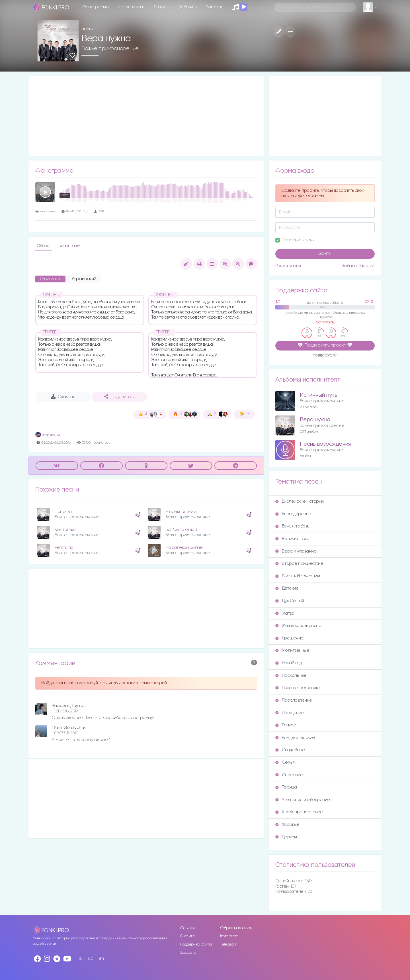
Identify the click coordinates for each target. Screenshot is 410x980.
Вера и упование (296, 551)
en (101, 958)
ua (91, 958)
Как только (65, 530)
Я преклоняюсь (181, 512)
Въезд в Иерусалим (298, 576)
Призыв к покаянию (298, 688)
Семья (285, 762)
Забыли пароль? (358, 266)
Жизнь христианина (298, 626)
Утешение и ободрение (303, 800)
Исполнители (131, 7)
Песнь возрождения (325, 444)
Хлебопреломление (299, 812)
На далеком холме (184, 548)
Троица (286, 787)
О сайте (187, 936)
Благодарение (293, 514)
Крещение (289, 638)
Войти (325, 254)
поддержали (325, 356)
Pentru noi (64, 548)
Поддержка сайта (196, 944)
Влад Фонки (48, 435)
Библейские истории (300, 501)
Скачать (63, 397)
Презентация (68, 246)
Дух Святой (290, 601)
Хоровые (287, 825)
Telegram (229, 944)
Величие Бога (292, 539)
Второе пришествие (299, 564)
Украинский (84, 279)
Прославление (294, 700)
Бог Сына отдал (181, 530)
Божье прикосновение (110, 48)
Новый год (289, 663)
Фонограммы (96, 7)
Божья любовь (292, 526)
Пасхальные (291, 676)
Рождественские (295, 738)
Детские (287, 588)
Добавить (187, 7)
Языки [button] (160, 7)
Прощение (290, 713)
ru (81, 958)
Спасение (289, 775)
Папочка (63, 512)
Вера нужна (315, 420)
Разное (286, 725)
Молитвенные (292, 650)
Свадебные (290, 750)
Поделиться (119, 397)
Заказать (215, 7)
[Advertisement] (146, 116)
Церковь (287, 837)
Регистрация (288, 266)
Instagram (229, 936)
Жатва (285, 613)
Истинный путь (319, 395)
